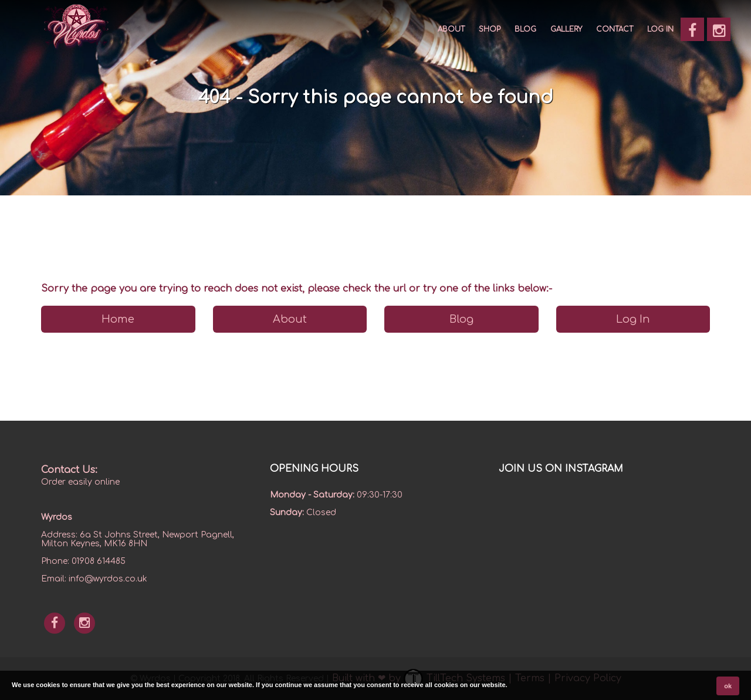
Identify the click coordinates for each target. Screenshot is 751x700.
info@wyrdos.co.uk (108, 579)
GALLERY (566, 29)
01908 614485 (99, 561)
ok (728, 686)
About (451, 29)
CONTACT (615, 29)
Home (118, 319)
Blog (525, 29)
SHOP (490, 29)
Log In (660, 29)
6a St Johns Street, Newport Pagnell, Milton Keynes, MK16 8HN (138, 539)
